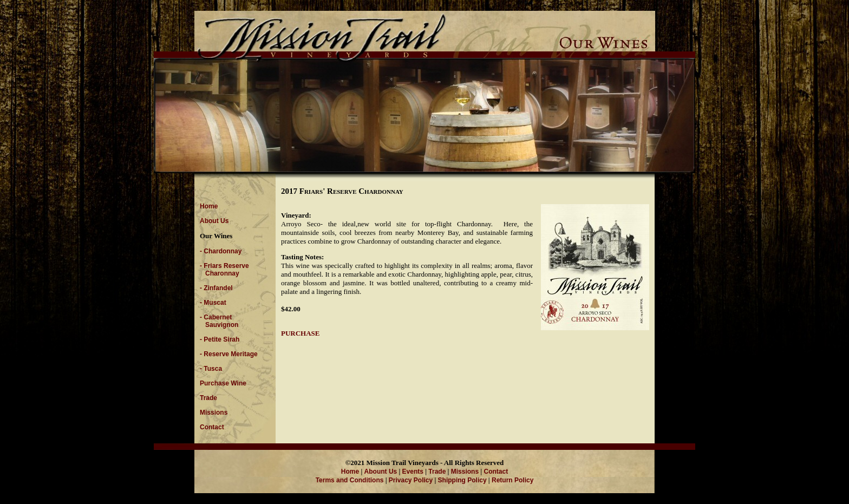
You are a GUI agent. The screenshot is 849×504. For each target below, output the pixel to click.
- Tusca (211, 369)
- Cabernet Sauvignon (219, 321)
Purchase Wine (223, 383)
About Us (214, 221)
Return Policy (512, 480)
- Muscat (213, 303)
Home (209, 206)
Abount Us (381, 472)
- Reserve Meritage (229, 354)
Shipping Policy (462, 480)
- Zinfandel (216, 288)
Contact (212, 427)
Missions (214, 413)
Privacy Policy (411, 480)
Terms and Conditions (350, 480)
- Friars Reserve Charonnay (224, 270)
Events (413, 472)
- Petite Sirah (220, 339)
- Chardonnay (221, 251)
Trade (208, 398)
